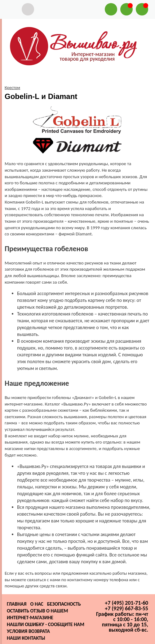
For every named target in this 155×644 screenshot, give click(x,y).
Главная (17, 604)
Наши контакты (26, 638)
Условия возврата (28, 631)
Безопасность (64, 604)
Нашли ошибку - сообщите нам (46, 624)
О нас (37, 604)
